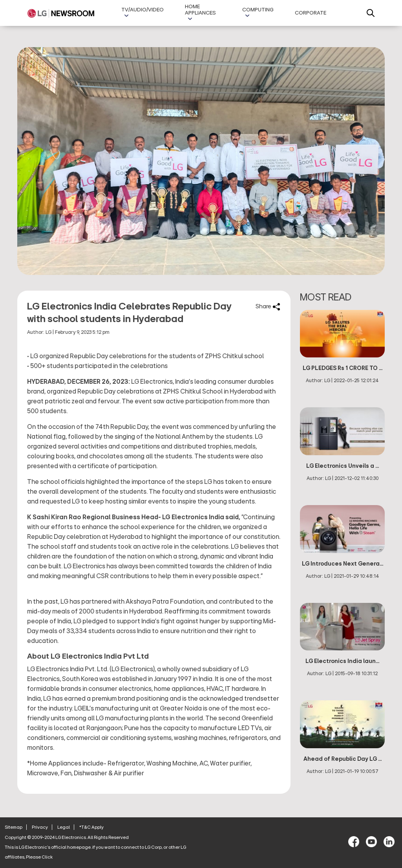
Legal (64, 827)
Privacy (40, 827)
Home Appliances (200, 10)
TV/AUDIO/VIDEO (143, 10)
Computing (258, 10)
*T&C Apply (91, 827)
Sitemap (14, 827)
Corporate (311, 13)
